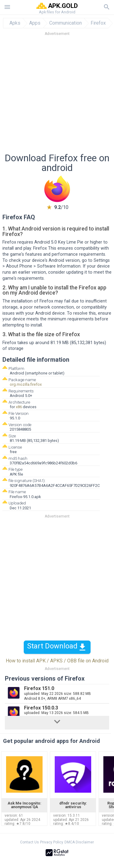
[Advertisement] (57, 96)
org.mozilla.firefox (26, 384)
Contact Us (29, 842)
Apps (35, 23)
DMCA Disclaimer (79, 842)
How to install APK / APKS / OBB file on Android (57, 661)
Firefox (98, 23)
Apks (15, 23)
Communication (66, 23)
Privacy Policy (52, 842)
